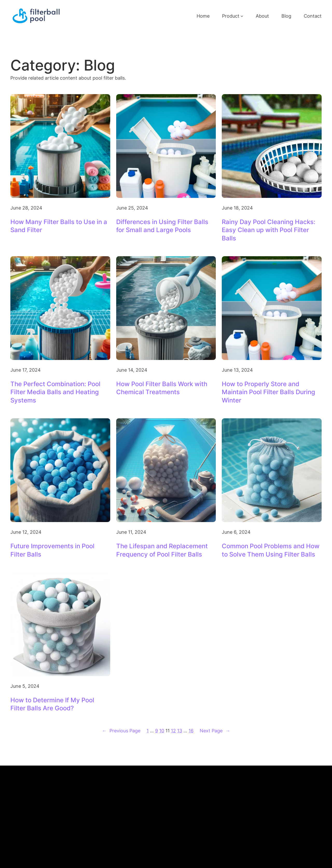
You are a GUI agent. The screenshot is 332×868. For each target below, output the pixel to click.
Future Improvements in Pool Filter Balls (52, 550)
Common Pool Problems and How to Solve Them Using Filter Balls (271, 550)
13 (180, 731)
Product (231, 16)
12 (173, 731)
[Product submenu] (242, 16)
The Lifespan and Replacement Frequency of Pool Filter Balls (162, 550)
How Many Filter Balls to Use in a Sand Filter (59, 226)
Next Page (215, 731)
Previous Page (121, 731)
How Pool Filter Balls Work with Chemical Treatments (162, 388)
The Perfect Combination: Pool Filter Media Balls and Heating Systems (55, 392)
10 (162, 731)
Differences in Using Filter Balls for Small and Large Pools (162, 226)
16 (191, 731)
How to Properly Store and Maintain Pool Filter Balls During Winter (268, 392)
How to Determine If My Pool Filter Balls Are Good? (52, 704)
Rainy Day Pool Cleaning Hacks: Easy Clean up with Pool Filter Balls (269, 230)
